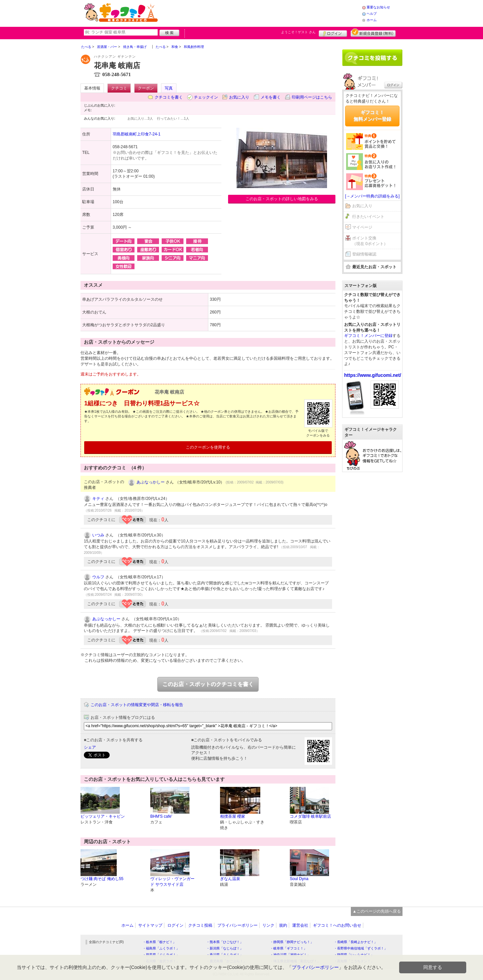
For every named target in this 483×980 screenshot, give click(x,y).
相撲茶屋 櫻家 (233, 816)
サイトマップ (150, 925)
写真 (169, 88)
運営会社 (300, 925)
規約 (283, 925)
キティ (98, 499)
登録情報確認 (364, 254)
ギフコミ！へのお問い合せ (337, 925)
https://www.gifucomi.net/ (373, 375)
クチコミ (119, 88)
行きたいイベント (368, 217)
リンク (268, 925)
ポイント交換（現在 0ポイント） (370, 241)
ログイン (333, 33)
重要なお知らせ (378, 7)
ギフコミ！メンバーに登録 (368, 336)
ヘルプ (372, 14)
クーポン (146, 88)
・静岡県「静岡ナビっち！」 (292, 942)
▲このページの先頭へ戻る (377, 911)
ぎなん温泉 (230, 879)
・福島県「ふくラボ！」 (161, 948)
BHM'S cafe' (161, 816)
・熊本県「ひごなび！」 (225, 942)
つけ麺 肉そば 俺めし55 (102, 879)
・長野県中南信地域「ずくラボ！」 (361, 948)
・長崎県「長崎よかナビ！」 (356, 942)
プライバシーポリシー (237, 925)
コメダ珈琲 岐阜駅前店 (310, 816)
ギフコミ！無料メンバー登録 (372, 116)
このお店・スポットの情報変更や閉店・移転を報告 (137, 705)
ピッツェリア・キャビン (103, 816)
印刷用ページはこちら (312, 97)
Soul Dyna (299, 879)
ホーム (372, 20)
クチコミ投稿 (200, 925)
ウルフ (98, 577)
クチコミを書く (169, 97)
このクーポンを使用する (208, 447)
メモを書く (271, 97)
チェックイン (206, 97)
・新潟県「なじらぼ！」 (225, 948)
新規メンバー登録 (373, 33)
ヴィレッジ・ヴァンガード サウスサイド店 (172, 882)
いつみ (98, 535)
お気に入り (239, 97)
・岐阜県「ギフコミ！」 (288, 948)
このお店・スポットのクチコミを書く (208, 684)
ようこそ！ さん (298, 32)
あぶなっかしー (151, 482)
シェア (90, 747)
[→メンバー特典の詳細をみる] (372, 196)
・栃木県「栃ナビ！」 (159, 942)
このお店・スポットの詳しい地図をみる (282, 199)
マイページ (362, 227)
